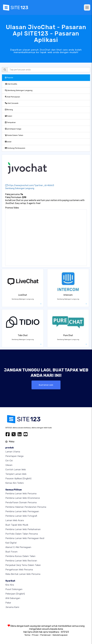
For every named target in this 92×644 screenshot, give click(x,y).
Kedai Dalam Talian (14, 135)
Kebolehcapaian (60, 635)
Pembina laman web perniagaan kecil (25, 538)
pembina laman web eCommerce (23, 498)
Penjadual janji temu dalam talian (23, 565)
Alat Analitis (11, 84)
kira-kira (10, 585)
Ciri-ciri (9, 461)
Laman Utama (13, 452)
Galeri (9, 116)
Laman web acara (15, 520)
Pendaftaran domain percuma (21, 502)
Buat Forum (11, 552)
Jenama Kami (12, 607)
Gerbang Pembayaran (15, 148)
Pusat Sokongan (14, 589)
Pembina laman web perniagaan (22, 511)
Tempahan (10, 122)
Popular (9, 78)
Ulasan (9, 465)
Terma (27, 635)
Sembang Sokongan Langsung (19, 90)
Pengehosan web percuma (19, 570)
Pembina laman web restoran (21, 561)
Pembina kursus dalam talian (20, 556)
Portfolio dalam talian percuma (22, 534)
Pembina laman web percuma (21, 494)
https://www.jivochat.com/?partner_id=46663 (30, 185)
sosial (8, 142)
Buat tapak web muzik (17, 525)
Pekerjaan (15, 594)
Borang (9, 110)
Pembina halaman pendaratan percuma (26, 507)
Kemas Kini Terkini (14, 483)
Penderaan (46, 635)
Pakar (8, 603)
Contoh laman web (16, 470)
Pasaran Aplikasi (18, 478)
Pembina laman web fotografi (21, 516)
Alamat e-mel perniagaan (18, 547)
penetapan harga (13, 129)
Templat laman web (16, 474)
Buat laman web (46, 385)
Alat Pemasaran (12, 97)
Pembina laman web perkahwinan (23, 529)
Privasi (35, 635)
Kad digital (11, 543)
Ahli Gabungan (13, 598)
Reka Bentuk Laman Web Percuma (23, 574)
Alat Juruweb (12, 103)
